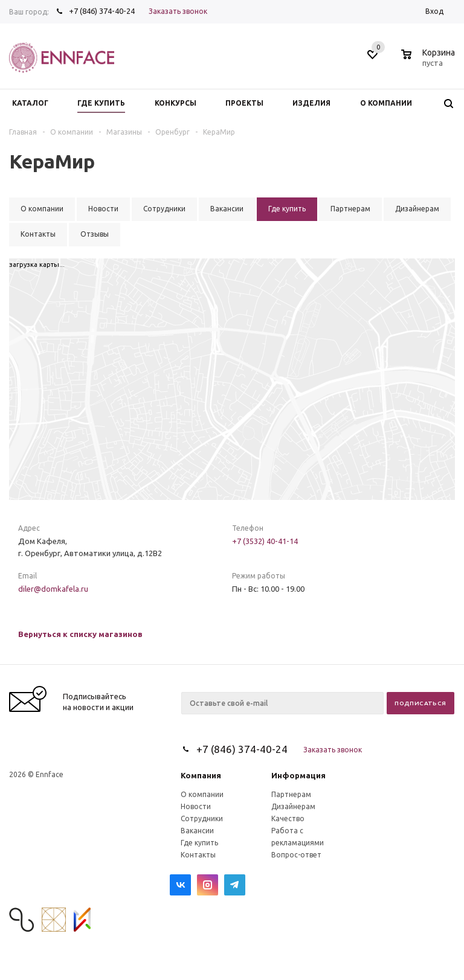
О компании (202, 794)
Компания (201, 775)
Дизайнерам (293, 806)
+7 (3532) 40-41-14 (265, 541)
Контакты (198, 855)
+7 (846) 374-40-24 (102, 11)
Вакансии (197, 831)
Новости (196, 806)
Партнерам (291, 794)
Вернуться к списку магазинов (80, 634)
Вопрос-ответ (296, 855)
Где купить (199, 843)
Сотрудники (202, 818)
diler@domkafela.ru (53, 589)
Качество (288, 818)
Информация (298, 775)
